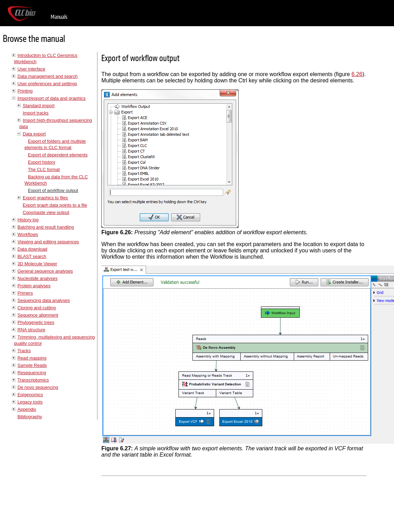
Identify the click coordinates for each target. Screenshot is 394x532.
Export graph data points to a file (55, 205)
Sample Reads (32, 365)
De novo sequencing (38, 387)
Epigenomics (30, 395)
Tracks (24, 351)
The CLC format (44, 169)
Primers (25, 293)
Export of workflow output (53, 190)
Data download (32, 249)
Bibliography (30, 417)
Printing (25, 91)
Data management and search (48, 76)
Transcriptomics (33, 380)
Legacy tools (30, 402)
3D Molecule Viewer (37, 264)
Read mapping (32, 358)
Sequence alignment (38, 315)
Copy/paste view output (46, 212)
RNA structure (31, 330)
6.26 (357, 74)
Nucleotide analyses (38, 278)
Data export (34, 134)
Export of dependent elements (58, 155)
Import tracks (36, 113)
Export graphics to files (45, 198)
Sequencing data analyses (44, 300)
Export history (42, 162)
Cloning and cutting (37, 308)
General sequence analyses (45, 271)
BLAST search (32, 256)
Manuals (59, 17)
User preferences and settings (47, 84)
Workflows (28, 234)
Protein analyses (34, 286)
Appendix (27, 409)
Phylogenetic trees (36, 322)
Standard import (39, 106)
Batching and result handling (46, 227)
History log (28, 220)
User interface (31, 69)
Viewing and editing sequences (48, 242)
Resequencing (32, 373)
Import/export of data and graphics (52, 98)
